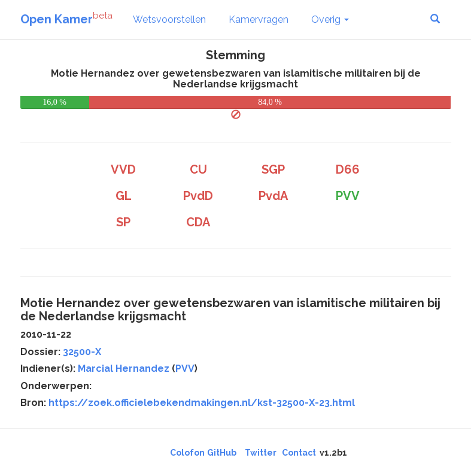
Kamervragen (259, 19)
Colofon (187, 453)
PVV (185, 369)
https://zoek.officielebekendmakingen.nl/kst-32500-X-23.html (202, 403)
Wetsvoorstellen (169, 19)
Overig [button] (330, 19)
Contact (299, 453)
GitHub (222, 453)
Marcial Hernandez (124, 369)
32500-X (82, 352)
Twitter (261, 453)
